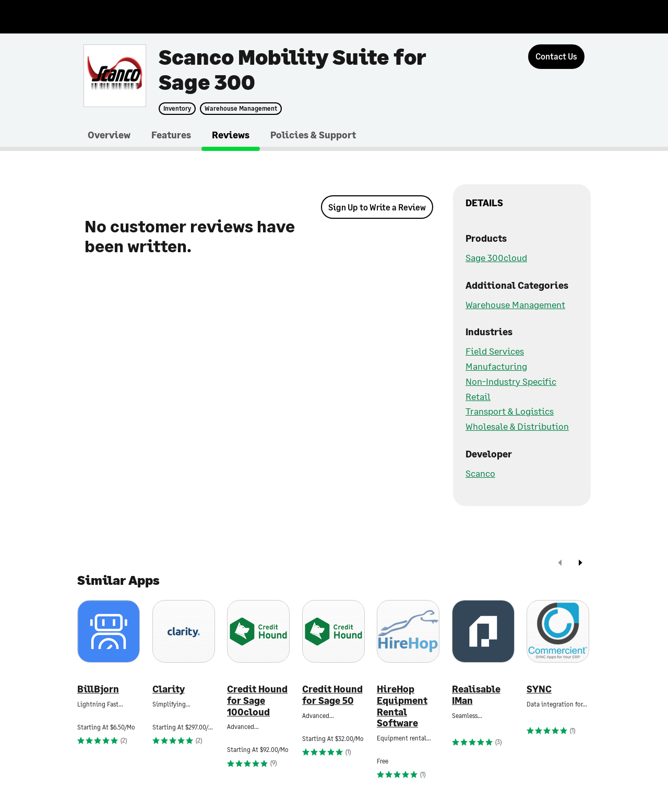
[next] (580, 564)
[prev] (560, 564)
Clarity (169, 689)
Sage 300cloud (496, 257)
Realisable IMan (476, 695)
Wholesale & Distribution (517, 426)
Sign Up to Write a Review (377, 207)
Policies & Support (313, 135)
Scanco (480, 473)
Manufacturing (496, 366)
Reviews (231, 135)
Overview (109, 135)
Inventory (177, 109)
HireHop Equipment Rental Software (402, 706)
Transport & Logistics (510, 411)
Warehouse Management (241, 109)
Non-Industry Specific (511, 381)
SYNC (539, 689)
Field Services (495, 351)
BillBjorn (98, 689)
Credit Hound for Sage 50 (332, 695)
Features (171, 135)
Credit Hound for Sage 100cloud (257, 700)
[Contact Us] (556, 57)
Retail (478, 396)
